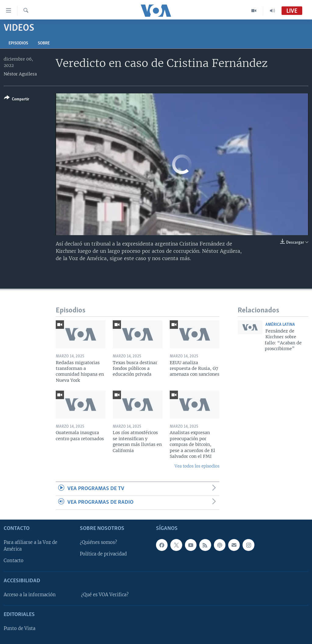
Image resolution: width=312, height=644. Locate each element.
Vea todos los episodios (197, 466)
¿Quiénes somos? (98, 542)
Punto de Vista (19, 628)
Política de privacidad (103, 554)
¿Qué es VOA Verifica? (105, 595)
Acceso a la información (30, 595)
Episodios (18, 43)
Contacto (14, 561)
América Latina (280, 325)
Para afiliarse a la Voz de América (30, 546)
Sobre (44, 43)
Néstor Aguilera (20, 74)
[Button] (17, 100)
